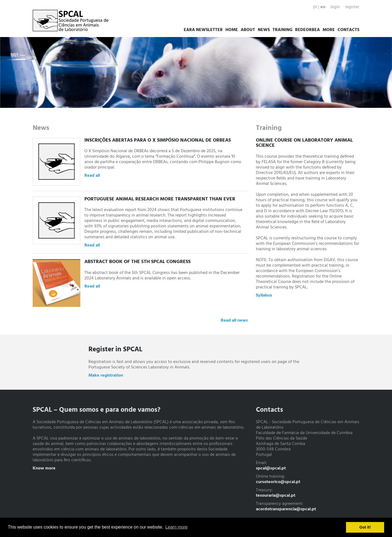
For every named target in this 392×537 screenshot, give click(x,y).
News (264, 30)
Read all (92, 176)
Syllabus (264, 295)
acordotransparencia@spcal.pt (286, 509)
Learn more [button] (176, 527)
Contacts (348, 30)
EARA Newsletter (203, 30)
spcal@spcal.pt (271, 468)
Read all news (234, 321)
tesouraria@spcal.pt (276, 496)
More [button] (329, 30)
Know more (44, 468)
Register (352, 7)
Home (232, 30)
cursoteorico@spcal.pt (278, 482)
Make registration (106, 376)
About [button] (248, 30)
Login (335, 7)
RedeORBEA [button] (307, 30)
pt (315, 7)
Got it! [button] (365, 527)
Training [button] (282, 30)
